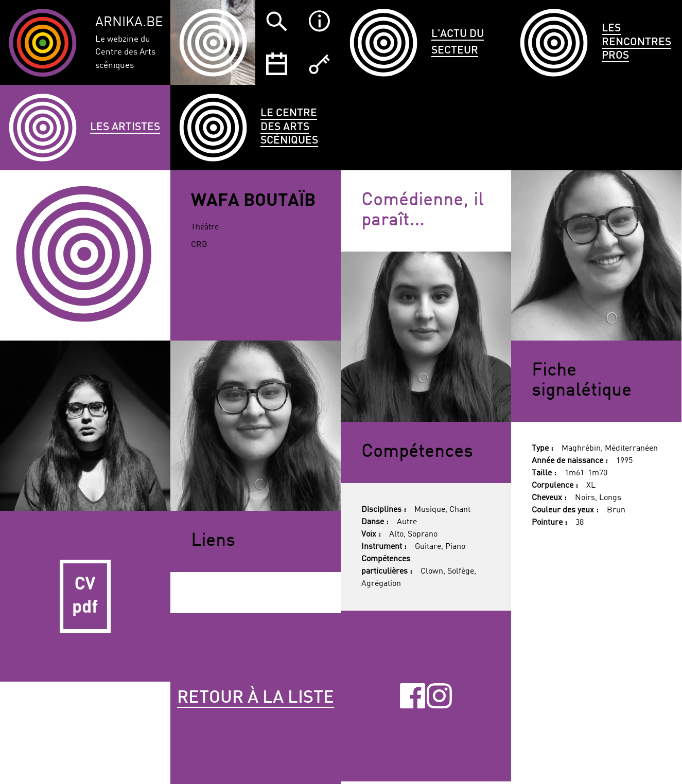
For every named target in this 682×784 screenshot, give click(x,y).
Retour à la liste (256, 698)
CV (85, 596)
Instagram (439, 696)
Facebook (413, 696)
